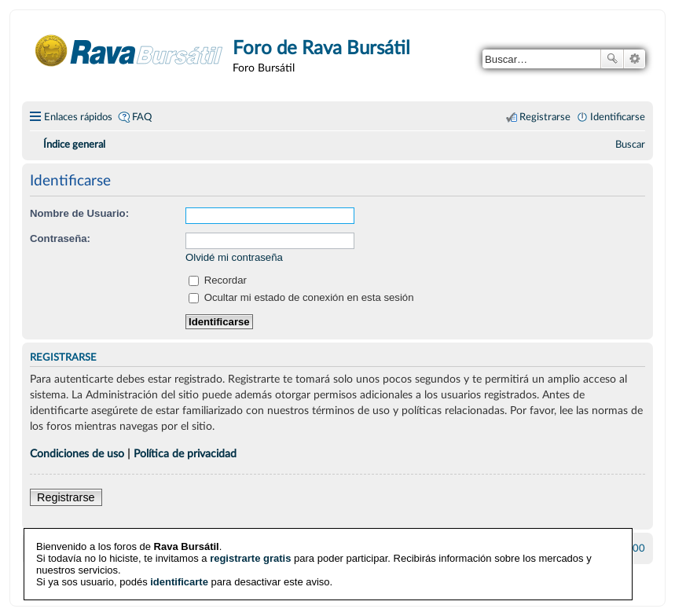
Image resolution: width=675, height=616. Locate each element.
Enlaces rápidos (78, 117)
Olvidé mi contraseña (234, 257)
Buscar (612, 59)
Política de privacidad (185, 454)
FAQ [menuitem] (142, 117)
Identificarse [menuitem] (618, 117)
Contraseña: (60, 238)
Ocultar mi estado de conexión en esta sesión (301, 297)
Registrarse (66, 497)
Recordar (218, 280)
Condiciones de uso (77, 454)
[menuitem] (630, 145)
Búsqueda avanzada (635, 59)
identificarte (179, 581)
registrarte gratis (250, 557)
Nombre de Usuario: (79, 213)
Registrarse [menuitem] (545, 117)
